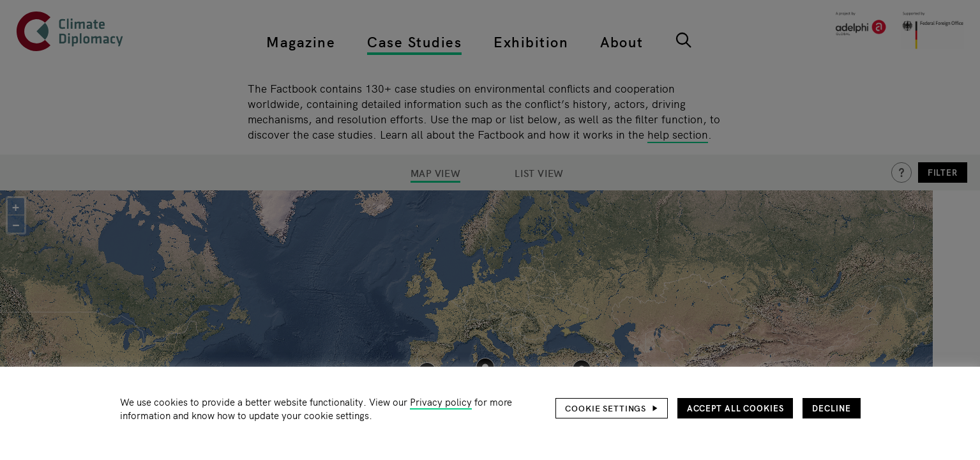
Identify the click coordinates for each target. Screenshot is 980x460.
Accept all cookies (735, 408)
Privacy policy (441, 402)
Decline (831, 408)
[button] (612, 408)
